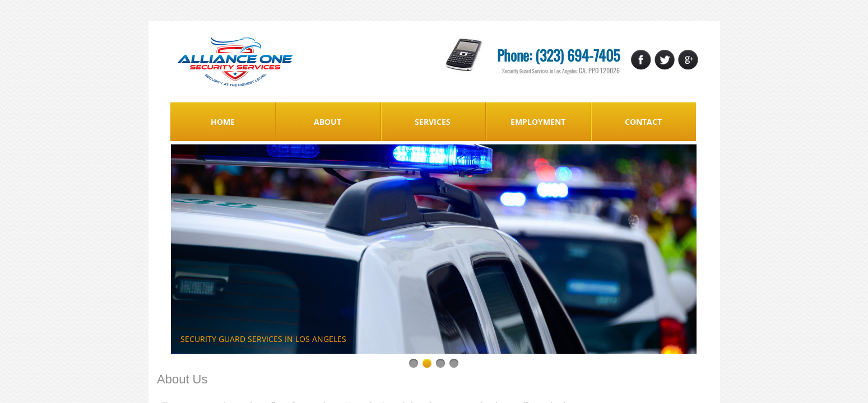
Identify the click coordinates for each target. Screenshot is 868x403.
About (328, 122)
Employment (538, 122)
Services (433, 122)
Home (223, 122)
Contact (643, 122)
